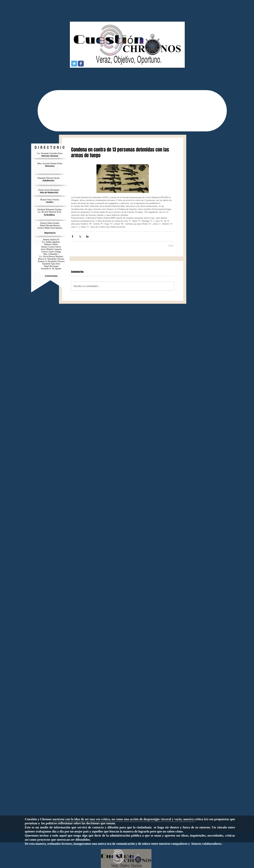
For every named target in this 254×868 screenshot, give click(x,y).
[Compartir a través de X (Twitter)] (80, 236)
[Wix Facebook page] (81, 64)
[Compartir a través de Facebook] (72, 236)
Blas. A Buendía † (51, 254)
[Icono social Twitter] (74, 64)
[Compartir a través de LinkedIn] (87, 236)
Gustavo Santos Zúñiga (51, 252)
